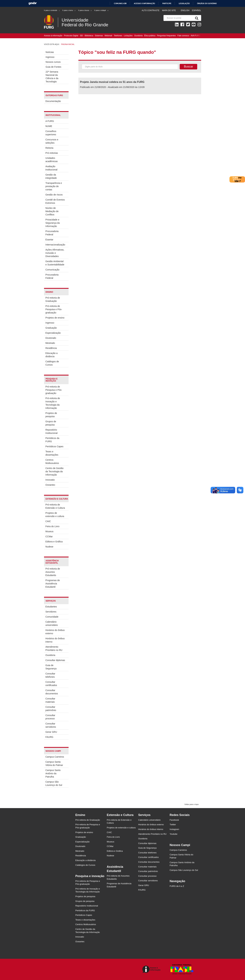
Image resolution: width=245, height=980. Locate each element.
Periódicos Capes (54, 446)
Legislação (184, 3)
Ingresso (50, 57)
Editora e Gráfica (54, 542)
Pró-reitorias (52, 153)
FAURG (49, 737)
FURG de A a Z (177, 886)
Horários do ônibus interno (55, 640)
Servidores (51, 612)
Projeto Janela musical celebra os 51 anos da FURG (112, 82)
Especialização (53, 333)
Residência (51, 348)
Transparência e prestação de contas (54, 186)
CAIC (48, 521)
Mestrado (50, 343)
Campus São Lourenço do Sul (54, 783)
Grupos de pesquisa (51, 423)
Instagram (174, 829)
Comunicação (53, 270)
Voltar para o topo (192, 804)
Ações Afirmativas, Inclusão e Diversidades (55, 253)
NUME (49, 126)
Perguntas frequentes (166, 36)
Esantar (49, 240)
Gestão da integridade (51, 176)
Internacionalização (55, 245)
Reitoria (49, 148)
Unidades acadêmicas (52, 160)
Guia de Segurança (51, 667)
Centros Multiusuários (52, 461)
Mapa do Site (169, 10)
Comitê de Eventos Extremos (55, 201)
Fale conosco (183, 36)
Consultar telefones (50, 675)
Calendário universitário (52, 623)
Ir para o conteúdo (52, 10)
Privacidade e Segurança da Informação (53, 223)
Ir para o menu (69, 10)
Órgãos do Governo (207, 3)
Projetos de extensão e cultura (55, 515)
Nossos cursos (53, 62)
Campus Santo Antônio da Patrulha (53, 773)
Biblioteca (89, 36)
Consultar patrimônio (51, 709)
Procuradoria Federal (52, 233)
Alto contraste (151, 10)
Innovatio (50, 480)
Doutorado (51, 338)
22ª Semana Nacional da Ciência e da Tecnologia (52, 77)
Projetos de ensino (55, 318)
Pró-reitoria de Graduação (53, 299)
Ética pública (150, 36)
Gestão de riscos (54, 195)
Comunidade (52, 617)
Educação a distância (52, 355)
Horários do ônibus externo (55, 632)
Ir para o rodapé (101, 10)
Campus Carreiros (55, 757)
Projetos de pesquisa (51, 415)
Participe (167, 3)
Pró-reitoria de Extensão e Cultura (55, 506)
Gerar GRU (51, 732)
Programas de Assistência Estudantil (53, 584)
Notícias (50, 52)
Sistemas (99, 36)
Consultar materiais (50, 700)
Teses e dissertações (52, 453)
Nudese (49, 547)
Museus (50, 531)
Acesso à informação (144, 3)
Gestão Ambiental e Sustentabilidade (55, 263)
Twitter (173, 825)
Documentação (53, 101)
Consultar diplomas (55, 660)
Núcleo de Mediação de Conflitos (52, 211)
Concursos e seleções (52, 141)
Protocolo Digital (71, 36)
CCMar (49, 536)
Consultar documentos (52, 692)
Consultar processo (50, 717)
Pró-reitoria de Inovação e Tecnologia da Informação (53, 403)
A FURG (50, 121)
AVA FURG (195, 36)
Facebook (174, 820)
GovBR (33, 3)
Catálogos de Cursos (52, 363)
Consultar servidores (51, 725)
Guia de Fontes (54, 67)
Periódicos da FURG (52, 440)
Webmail (108, 36)
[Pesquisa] (196, 18)
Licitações (128, 36)
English (185, 10)
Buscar (189, 67)
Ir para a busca (85, 10)
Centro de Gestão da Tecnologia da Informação (55, 471)
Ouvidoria (138, 36)
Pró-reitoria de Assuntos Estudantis (53, 572)
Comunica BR (120, 3)
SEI (81, 36)
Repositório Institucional (52, 431)
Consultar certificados (51, 684)
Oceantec (50, 485)
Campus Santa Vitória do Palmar (54, 763)
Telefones (118, 36)
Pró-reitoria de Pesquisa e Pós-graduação (54, 309)
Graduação (51, 328)
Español (197, 10)
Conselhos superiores (51, 133)
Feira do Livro (53, 526)
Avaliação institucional (51, 168)
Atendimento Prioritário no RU (54, 648)
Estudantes (51, 607)
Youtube (174, 834)
